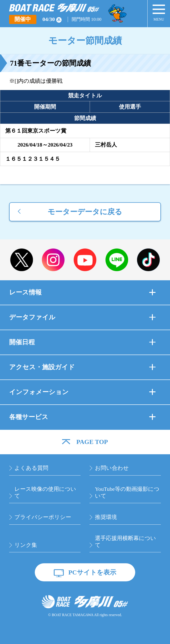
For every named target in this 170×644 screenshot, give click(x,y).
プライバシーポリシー (43, 517)
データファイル (82, 317)
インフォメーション (82, 392)
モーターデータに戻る (85, 212)
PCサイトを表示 (92, 572)
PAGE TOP (92, 442)
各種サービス (82, 417)
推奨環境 (106, 517)
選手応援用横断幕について (125, 542)
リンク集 (26, 545)
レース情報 (82, 292)
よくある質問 (31, 468)
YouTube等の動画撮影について (127, 492)
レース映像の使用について (45, 492)
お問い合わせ (112, 468)
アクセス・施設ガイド (82, 367)
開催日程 (82, 342)
